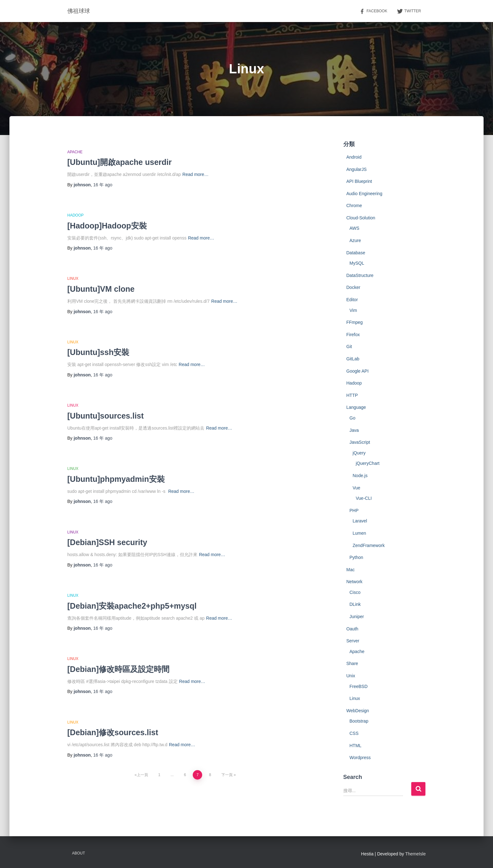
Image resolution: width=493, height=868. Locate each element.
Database (356, 253)
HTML (356, 746)
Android (354, 157)
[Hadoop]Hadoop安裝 (107, 226)
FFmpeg (355, 322)
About (78, 853)
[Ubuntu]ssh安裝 (98, 352)
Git (349, 347)
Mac (351, 570)
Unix (351, 676)
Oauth (352, 629)
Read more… (195, 174)
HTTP (352, 395)
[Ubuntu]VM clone (101, 289)
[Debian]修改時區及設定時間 (118, 669)
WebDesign (358, 711)
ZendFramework (369, 545)
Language (356, 407)
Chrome (354, 206)
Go (353, 418)
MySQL (357, 263)
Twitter (409, 11)
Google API (358, 371)
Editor (352, 300)
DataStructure (360, 275)
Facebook (373, 11)
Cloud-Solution (361, 218)
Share (352, 663)
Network (355, 582)
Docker (353, 287)
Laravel (360, 521)
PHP (354, 510)
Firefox (353, 335)
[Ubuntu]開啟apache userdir (119, 162)
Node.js (360, 476)
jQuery (359, 453)
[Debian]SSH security (107, 542)
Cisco (355, 592)
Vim (353, 310)
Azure (355, 240)
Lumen (360, 533)
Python (357, 557)
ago (103, 185)
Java (354, 430)
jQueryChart (368, 463)
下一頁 (227, 775)
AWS (355, 228)
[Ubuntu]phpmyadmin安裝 (116, 479)
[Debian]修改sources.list (113, 732)
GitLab (353, 359)
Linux (73, 279)
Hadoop (75, 215)
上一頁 (142, 775)
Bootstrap (359, 721)
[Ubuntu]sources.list (105, 416)
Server (353, 641)
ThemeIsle (415, 854)
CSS (354, 733)
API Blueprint (359, 181)
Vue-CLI (364, 498)
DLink (355, 604)
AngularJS (357, 169)
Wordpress (360, 758)
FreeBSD (359, 686)
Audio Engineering (364, 194)
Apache (75, 152)
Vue (357, 488)
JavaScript (360, 442)
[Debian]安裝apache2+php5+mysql (132, 606)
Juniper (357, 617)
